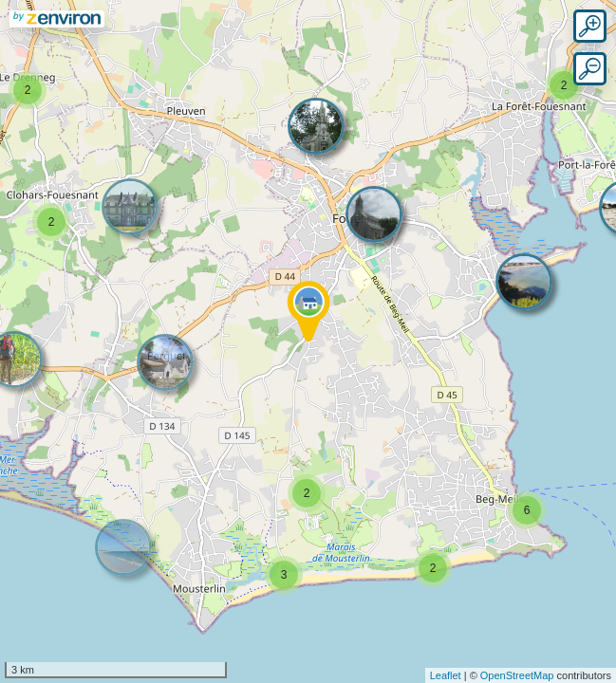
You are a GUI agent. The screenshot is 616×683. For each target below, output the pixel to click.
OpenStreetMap (517, 675)
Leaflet (446, 675)
